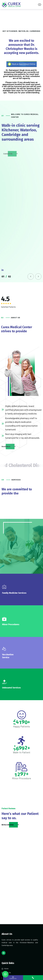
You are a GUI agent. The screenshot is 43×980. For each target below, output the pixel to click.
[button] (31, 277)
